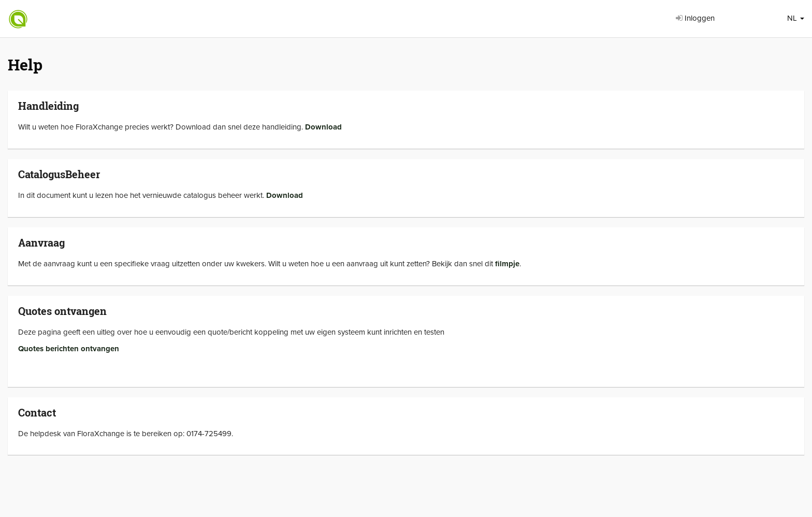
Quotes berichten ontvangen (69, 349)
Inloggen (695, 18)
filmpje (507, 264)
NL (796, 18)
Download (323, 127)
